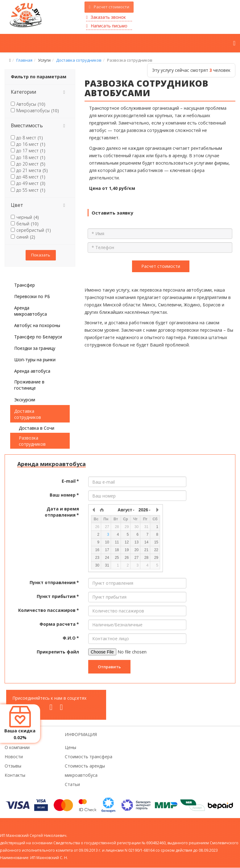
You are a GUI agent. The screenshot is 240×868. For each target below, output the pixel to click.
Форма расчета (59, 624)
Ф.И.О (71, 638)
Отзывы (13, 766)
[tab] (40, 92)
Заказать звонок (106, 17)
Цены (70, 747)
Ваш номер (64, 495)
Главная (24, 60)
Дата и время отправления (62, 512)
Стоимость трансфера (89, 757)
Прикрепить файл (58, 652)
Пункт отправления (54, 582)
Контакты (15, 775)
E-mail (70, 481)
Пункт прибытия (58, 596)
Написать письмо (107, 26)
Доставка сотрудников (79, 60)
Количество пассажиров (49, 610)
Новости (14, 757)
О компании (17, 747)
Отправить (109, 667)
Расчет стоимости (109, 7)
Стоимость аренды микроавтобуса (85, 770)
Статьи (72, 784)
